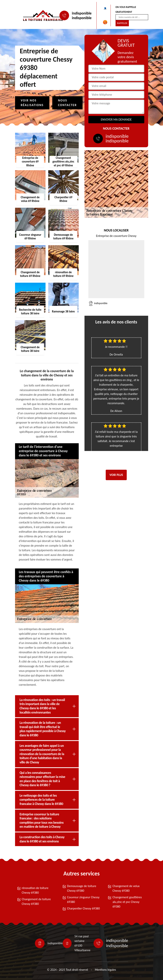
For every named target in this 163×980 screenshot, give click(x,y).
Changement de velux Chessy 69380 (126, 888)
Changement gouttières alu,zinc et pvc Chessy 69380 (127, 902)
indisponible (82, 13)
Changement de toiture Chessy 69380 (36, 901)
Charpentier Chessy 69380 (83, 908)
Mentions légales (105, 970)
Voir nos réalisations (32, 103)
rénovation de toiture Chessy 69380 (35, 890)
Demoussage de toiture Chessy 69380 (82, 888)
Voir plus (116, 475)
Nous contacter (67, 103)
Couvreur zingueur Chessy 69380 (83, 900)
